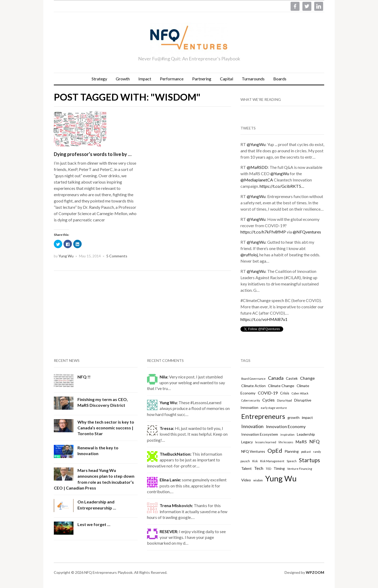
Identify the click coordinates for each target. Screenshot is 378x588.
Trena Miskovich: (176, 505)
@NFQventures (307, 232)
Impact (145, 79)
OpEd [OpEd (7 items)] (275, 451)
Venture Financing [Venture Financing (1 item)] (300, 469)
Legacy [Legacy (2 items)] (247, 442)
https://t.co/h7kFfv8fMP (263, 232)
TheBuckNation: (175, 454)
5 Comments (117, 256)
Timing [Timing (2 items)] (279, 468)
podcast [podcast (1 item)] (306, 452)
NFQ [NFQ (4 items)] (314, 441)
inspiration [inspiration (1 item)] (287, 435)
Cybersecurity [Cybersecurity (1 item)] (251, 400)
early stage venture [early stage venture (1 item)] (274, 408)
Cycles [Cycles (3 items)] (268, 400)
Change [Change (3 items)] (307, 378)
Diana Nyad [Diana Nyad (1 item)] (284, 400)
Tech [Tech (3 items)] (259, 468)
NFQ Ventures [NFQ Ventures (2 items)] (253, 451)
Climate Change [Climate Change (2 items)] (281, 386)
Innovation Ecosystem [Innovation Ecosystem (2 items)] (260, 434)
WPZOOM (315, 572)
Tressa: (167, 428)
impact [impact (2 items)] (307, 417)
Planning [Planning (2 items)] (292, 451)
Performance (172, 79)
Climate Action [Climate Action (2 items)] (253, 386)
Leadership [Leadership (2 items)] (306, 434)
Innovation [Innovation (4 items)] (252, 426)
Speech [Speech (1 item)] (292, 461)
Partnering (202, 79)
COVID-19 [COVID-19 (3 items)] (268, 393)
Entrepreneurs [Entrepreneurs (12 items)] (263, 416)
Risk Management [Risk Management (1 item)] (272, 461)
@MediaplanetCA (257, 180)
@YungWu (256, 144)
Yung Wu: (169, 402)
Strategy (99, 79)
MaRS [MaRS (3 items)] (301, 442)
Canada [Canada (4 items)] (276, 378)
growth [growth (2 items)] (293, 417)
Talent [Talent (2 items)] (246, 468)
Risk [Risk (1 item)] (255, 461)
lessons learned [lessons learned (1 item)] (266, 442)
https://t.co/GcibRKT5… (282, 186)
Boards (280, 79)
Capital (227, 79)
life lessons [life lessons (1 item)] (286, 442)
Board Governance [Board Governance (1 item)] (253, 379)
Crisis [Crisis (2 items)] (285, 393)
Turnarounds (253, 79)
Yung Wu (66, 256)
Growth (123, 79)
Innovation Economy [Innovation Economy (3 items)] (286, 426)
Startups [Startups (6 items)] (309, 460)
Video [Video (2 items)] (246, 480)
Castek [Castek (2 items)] (292, 378)
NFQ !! (84, 377)
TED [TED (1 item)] (268, 469)
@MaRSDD (257, 167)
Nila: (164, 377)
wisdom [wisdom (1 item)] (258, 480)
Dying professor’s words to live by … (93, 154)
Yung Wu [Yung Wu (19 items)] (281, 478)
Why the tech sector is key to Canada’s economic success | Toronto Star (106, 428)
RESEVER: (169, 531)
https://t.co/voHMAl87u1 (264, 319)
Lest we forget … (94, 524)
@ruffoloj (249, 255)
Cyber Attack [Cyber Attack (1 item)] (300, 393)
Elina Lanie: (170, 480)
